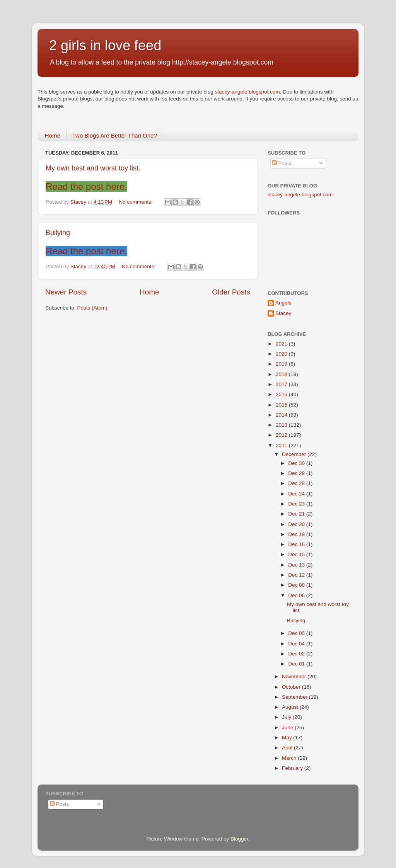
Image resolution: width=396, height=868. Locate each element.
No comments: (137, 202)
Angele (283, 303)
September (295, 697)
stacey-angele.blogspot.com (247, 92)
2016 (282, 394)
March (290, 758)
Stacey (283, 313)
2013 (282, 425)
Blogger (239, 839)
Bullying (58, 233)
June (288, 728)
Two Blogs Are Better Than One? (115, 135)
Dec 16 (297, 544)
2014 (282, 415)
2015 (282, 405)
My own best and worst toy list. (93, 168)
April (288, 748)
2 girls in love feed (105, 45)
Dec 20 (297, 524)
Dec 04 (297, 644)
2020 (282, 354)
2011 (282, 445)
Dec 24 (297, 494)
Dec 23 (297, 504)
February (293, 768)
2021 (282, 344)
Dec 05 (297, 633)
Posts (282, 163)
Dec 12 (297, 575)
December (295, 454)
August (291, 707)
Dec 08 (297, 585)
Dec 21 (297, 514)
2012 (282, 435)
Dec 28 (297, 483)
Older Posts (231, 292)
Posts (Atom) (92, 308)
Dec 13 (297, 565)
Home (53, 135)
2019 (282, 364)
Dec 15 (297, 554)
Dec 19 (297, 534)
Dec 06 (297, 595)
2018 (282, 374)
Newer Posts (66, 292)
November (295, 677)
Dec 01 (297, 664)
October (292, 687)
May (288, 738)
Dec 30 (297, 463)
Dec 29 (297, 473)
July (287, 717)
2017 (282, 384)
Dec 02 (297, 654)
